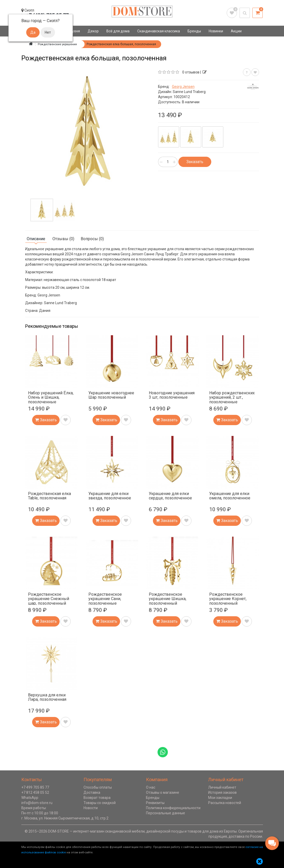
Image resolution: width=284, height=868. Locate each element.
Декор (93, 31)
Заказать (195, 162)
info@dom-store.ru (37, 803)
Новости (91, 808)
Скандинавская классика (159, 31)
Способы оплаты (98, 787)
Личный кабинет (222, 787)
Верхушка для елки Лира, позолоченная (47, 697)
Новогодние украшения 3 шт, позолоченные (172, 395)
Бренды (194, 31)
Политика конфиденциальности (173, 808)
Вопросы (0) (92, 239)
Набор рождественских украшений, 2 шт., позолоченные (232, 397)
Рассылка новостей (225, 803)
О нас (151, 787)
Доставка (92, 792)
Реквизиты (155, 803)
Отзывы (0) (63, 239)
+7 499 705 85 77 (35, 787)
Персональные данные (166, 813)
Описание (36, 239)
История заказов (222, 792)
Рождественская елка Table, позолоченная (49, 496)
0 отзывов (191, 72)
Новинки (216, 31)
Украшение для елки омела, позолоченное (230, 496)
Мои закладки (220, 798)
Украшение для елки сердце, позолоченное (170, 496)
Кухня (75, 31)
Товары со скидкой (100, 803)
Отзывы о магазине (163, 792)
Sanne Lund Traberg (189, 92)
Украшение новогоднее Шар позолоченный (111, 395)
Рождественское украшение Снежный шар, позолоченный (49, 599)
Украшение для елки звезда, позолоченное (110, 496)
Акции (236, 31)
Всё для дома (118, 31)
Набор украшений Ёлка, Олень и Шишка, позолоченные (51, 397)
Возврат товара (97, 798)
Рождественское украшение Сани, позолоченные (105, 599)
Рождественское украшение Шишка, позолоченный (168, 599)
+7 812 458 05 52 (35, 792)
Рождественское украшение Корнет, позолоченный (228, 599)
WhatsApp (30, 798)
